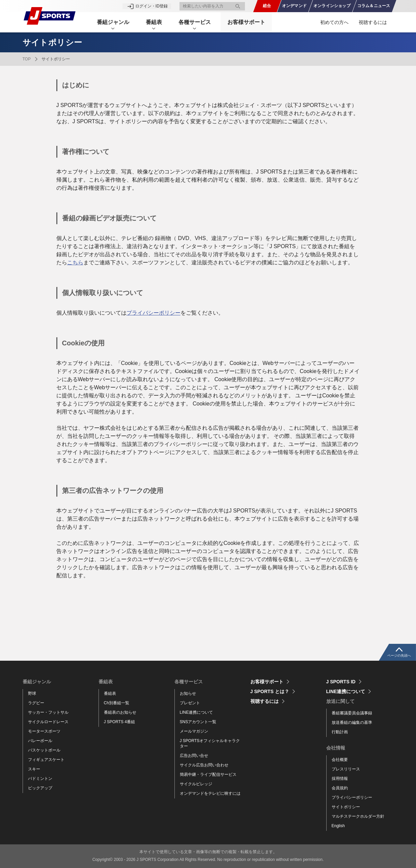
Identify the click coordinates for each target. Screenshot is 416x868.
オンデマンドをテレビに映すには (210, 793)
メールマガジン (194, 731)
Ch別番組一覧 (117, 703)
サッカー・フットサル (48, 712)
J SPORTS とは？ (270, 691)
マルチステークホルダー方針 (358, 816)
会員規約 (340, 788)
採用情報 (340, 779)
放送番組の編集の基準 (352, 722)
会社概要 (340, 760)
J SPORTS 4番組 (119, 722)
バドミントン (40, 779)
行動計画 (340, 732)
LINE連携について (197, 712)
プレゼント (190, 703)
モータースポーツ (44, 731)
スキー (34, 769)
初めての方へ (334, 22)
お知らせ (188, 693)
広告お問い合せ (194, 756)
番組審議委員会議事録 (352, 713)
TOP (27, 59)
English (338, 826)
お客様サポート (247, 22)
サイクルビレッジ (196, 784)
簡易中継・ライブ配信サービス (208, 774)
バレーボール (40, 741)
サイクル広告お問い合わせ (204, 765)
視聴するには (373, 22)
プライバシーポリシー (154, 313)
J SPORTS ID (341, 682)
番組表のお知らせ (120, 712)
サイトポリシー (346, 807)
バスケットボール (44, 750)
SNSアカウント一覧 (198, 722)
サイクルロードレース (48, 722)
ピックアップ (40, 788)
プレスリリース (346, 769)
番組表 (110, 693)
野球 (32, 693)
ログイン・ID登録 (151, 6)
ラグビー (36, 703)
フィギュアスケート (46, 760)
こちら (75, 262)
